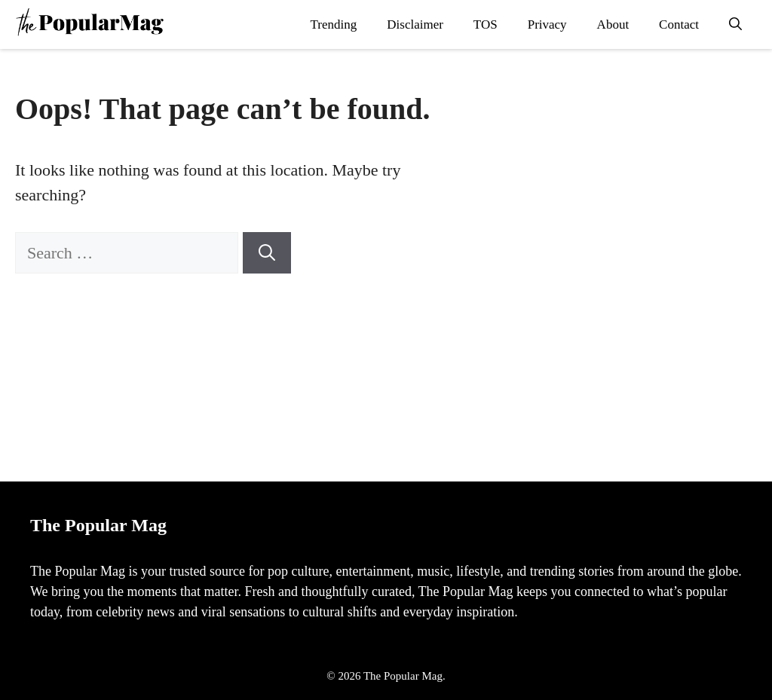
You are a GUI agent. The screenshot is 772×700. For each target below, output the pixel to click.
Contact (679, 24)
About (613, 24)
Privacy (547, 24)
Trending (334, 24)
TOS (486, 24)
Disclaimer (415, 24)
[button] (735, 24)
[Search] (267, 253)
